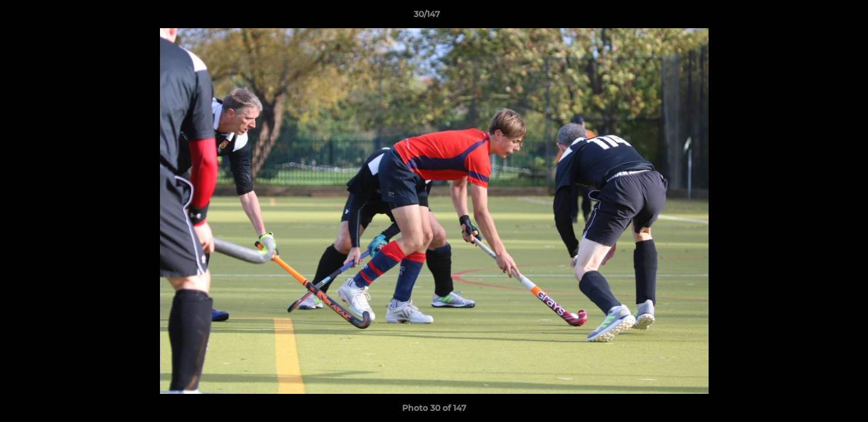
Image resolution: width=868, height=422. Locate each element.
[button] (819, 17)
